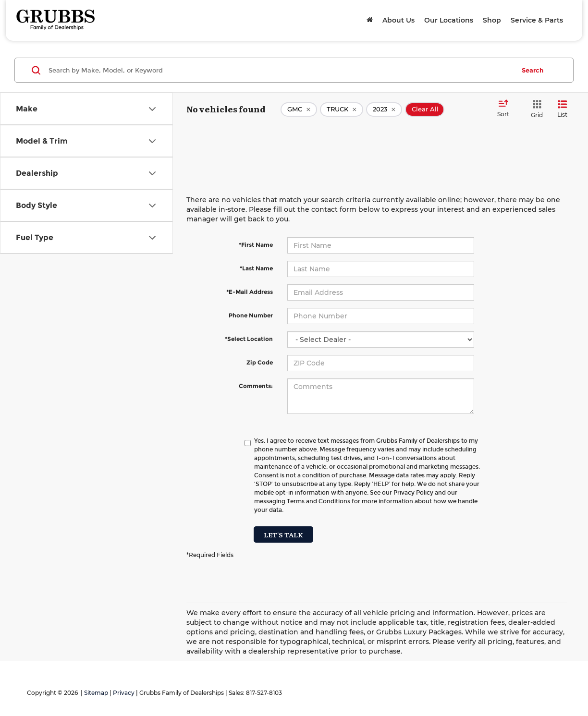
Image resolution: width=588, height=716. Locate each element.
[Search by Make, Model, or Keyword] (280, 70)
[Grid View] (535, 109)
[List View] (562, 109)
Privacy (124, 693)
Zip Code (260, 362)
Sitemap (96, 693)
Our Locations (449, 20)
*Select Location (249, 339)
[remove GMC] (299, 109)
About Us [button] (398, 20)
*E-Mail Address (250, 292)
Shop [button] (492, 20)
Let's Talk (283, 534)
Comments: (256, 386)
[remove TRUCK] (342, 109)
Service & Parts (537, 20)
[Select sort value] (506, 109)
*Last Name (256, 268)
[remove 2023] (384, 109)
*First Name (256, 245)
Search (533, 70)
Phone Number (251, 315)
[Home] (370, 20)
